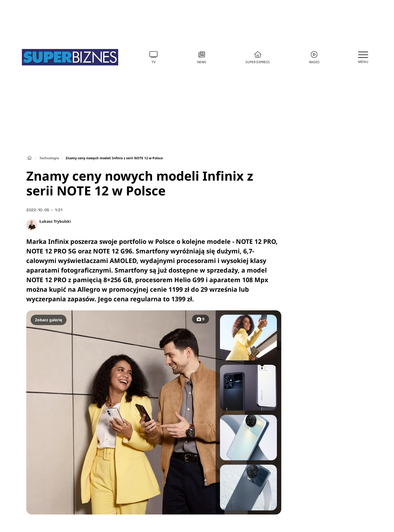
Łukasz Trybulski (55, 221)
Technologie (49, 158)
